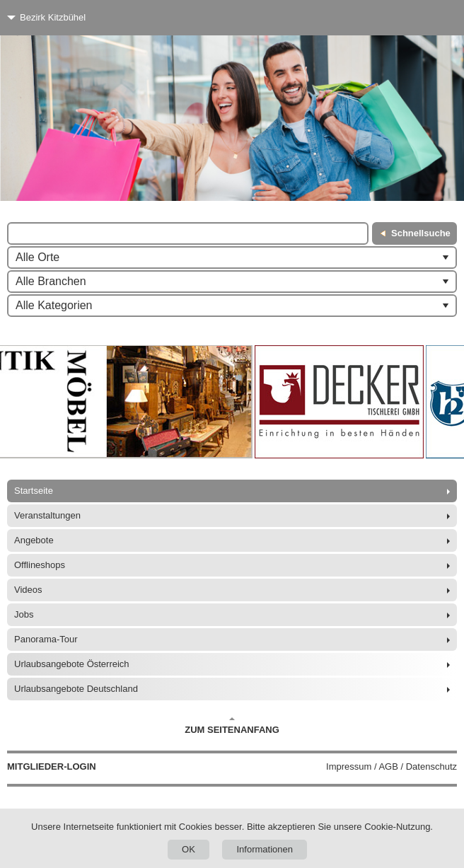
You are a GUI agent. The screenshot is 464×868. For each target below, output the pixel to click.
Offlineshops (40, 565)
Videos (28, 590)
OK (188, 849)
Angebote (34, 540)
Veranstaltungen (47, 515)
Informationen (265, 849)
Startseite (34, 491)
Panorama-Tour (46, 639)
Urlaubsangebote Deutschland (76, 689)
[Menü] (427, 18)
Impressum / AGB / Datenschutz (391, 766)
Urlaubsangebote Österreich (72, 664)
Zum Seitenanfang (232, 726)
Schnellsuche (421, 233)
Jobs (24, 614)
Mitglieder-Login (52, 766)
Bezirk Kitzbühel (53, 17)
